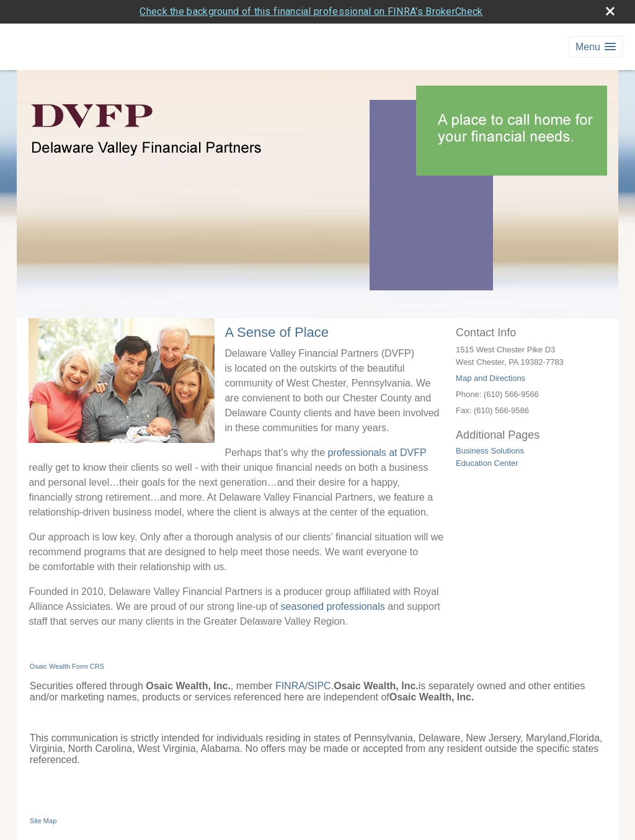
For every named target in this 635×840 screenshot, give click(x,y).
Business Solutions (490, 451)
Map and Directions (491, 378)
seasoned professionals (333, 606)
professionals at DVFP (377, 453)
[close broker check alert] (610, 11)
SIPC (319, 686)
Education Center (487, 463)
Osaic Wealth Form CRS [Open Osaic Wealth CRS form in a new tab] (67, 666)
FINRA (290, 686)
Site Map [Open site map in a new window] (43, 821)
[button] (596, 47)
